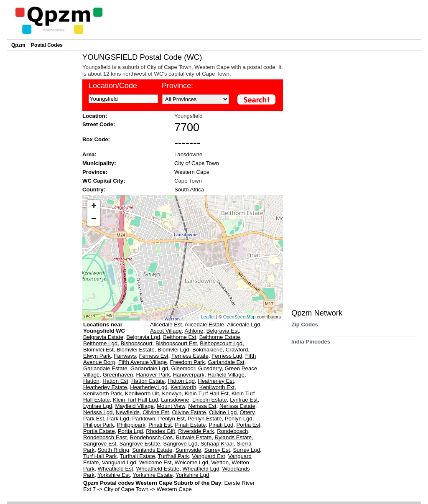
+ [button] (94, 206)
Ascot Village (166, 331)
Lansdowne (188, 154)
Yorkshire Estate (153, 475)
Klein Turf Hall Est (207, 393)
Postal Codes (47, 45)
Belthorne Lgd (100, 343)
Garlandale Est (226, 362)
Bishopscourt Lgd (221, 343)
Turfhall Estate (137, 456)
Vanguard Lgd (119, 462)
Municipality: (99, 163)
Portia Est (248, 425)
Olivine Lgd (223, 412)
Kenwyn (172, 393)
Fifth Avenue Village (143, 362)
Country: (94, 190)
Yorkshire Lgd (192, 475)
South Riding (113, 450)
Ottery (247, 412)
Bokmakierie (208, 350)
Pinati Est (160, 425)
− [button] (94, 219)
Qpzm (18, 45)
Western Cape (192, 172)
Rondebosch (232, 431)
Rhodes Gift (160, 431)
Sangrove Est (100, 444)
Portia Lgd (130, 431)
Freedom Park (188, 362)
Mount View (171, 406)
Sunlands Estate (152, 450)
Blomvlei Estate (136, 350)
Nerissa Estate (237, 406)
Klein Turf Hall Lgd (135, 400)
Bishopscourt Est (176, 343)
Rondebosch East (105, 437)
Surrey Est (217, 450)
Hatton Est (115, 381)
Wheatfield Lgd (201, 469)
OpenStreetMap (239, 317)
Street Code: (99, 124)
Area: (89, 154)
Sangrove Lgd (180, 444)
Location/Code (113, 86)
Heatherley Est (216, 381)
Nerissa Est (202, 406)
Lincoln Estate (210, 400)
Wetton (220, 462)
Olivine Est (156, 412)
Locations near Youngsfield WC (104, 328)
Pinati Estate (190, 425)
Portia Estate (99, 431)
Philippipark (131, 425)
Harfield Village (226, 375)
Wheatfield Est (115, 469)
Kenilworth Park (102, 393)
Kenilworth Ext (217, 387)
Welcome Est (155, 462)
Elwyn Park (97, 356)
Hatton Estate (148, 381)
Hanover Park (153, 375)
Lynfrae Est (244, 400)
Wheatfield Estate (158, 469)
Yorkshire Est (113, 475)
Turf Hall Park (100, 456)
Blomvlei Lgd (173, 350)
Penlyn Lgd (239, 419)
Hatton (91, 381)
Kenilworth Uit (142, 393)
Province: (177, 86)
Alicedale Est (166, 325)
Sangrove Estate (140, 444)
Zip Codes (305, 327)
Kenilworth (183, 387)
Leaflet (208, 317)
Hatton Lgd (181, 381)
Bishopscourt (136, 343)
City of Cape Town (197, 163)
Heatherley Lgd (149, 387)
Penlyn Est (172, 419)
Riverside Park (196, 431)
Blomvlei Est (98, 350)
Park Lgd (118, 419)
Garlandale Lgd (149, 368)
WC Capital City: (104, 181)
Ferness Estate (190, 356)
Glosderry (210, 368)
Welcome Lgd (191, 462)
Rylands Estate (233, 437)
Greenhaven (118, 375)
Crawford (237, 350)
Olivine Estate (189, 412)
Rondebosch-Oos (151, 437)
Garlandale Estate (105, 368)
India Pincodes (311, 345)
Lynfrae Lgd (98, 406)
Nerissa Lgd (98, 412)
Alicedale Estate (205, 325)
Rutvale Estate (194, 437)
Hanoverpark (189, 375)
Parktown (144, 419)
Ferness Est (153, 356)
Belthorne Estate (220, 337)
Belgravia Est (223, 331)
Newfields (128, 412)
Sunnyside (189, 450)
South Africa (189, 190)
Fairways (125, 356)
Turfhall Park (173, 456)
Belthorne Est (180, 337)
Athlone (194, 331)
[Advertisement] (43, 178)
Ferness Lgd (227, 356)
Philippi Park (98, 425)
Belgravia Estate (103, 337)
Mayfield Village (135, 406)
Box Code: (96, 139)
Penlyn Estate (205, 419)
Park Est (94, 419)
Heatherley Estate (105, 387)
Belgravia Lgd (143, 337)
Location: (95, 116)
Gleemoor (183, 368)
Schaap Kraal (217, 444)
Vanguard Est (208, 456)
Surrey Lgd (246, 450)
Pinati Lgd (221, 425)
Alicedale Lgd (243, 325)
